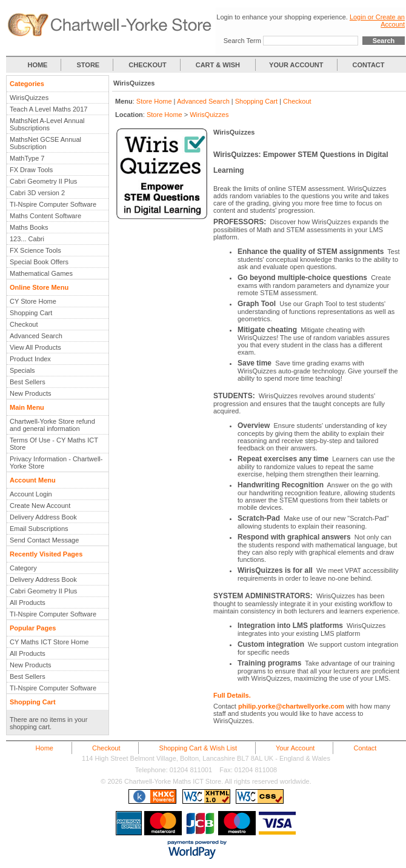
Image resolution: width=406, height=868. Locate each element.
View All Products (35, 347)
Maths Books (29, 227)
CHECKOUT (147, 65)
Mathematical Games (41, 273)
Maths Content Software (45, 216)
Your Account (295, 748)
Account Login (31, 494)
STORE (88, 65)
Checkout (24, 324)
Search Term (242, 41)
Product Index (30, 359)
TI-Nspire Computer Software (53, 204)
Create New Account (40, 506)
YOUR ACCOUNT (296, 65)
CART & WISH (219, 65)
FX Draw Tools (31, 170)
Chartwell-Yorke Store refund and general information (52, 425)
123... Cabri (27, 239)
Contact (365, 748)
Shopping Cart (31, 313)
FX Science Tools (35, 250)
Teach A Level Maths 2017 (48, 109)
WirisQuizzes (29, 98)
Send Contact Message (44, 540)
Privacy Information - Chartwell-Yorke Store (56, 462)
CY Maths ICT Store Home (49, 642)
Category (23, 568)
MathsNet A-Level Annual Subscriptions (47, 124)
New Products (30, 393)
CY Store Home (33, 301)
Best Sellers (28, 382)
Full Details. (232, 695)
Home (45, 748)
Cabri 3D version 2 (37, 193)
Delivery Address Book (43, 517)
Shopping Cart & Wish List (198, 748)
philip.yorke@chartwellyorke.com (291, 706)
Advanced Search (36, 336)
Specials (22, 370)
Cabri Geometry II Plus (43, 181)
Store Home (154, 101)
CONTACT (369, 65)
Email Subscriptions (39, 529)
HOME (37, 65)
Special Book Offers (39, 262)
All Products (28, 603)
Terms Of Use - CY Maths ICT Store (54, 444)
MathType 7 (27, 158)
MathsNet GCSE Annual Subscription (45, 143)
